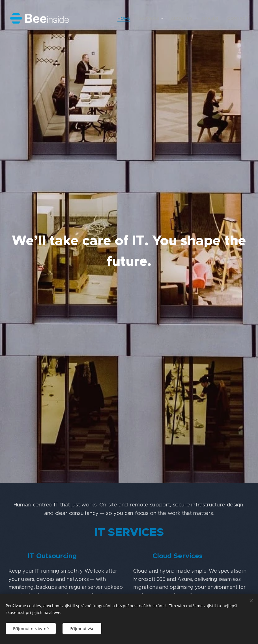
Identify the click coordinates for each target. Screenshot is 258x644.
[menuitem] (123, 18)
